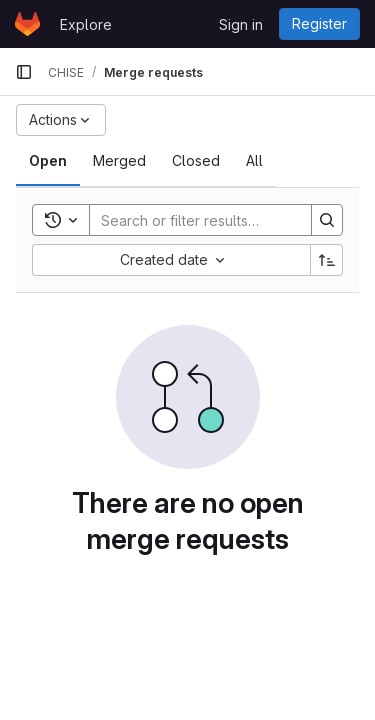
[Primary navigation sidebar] (24, 72)
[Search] (221, 220)
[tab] (48, 161)
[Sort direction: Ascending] (327, 260)
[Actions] (61, 120)
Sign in (241, 24)
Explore (86, 24)
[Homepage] (27, 24)
